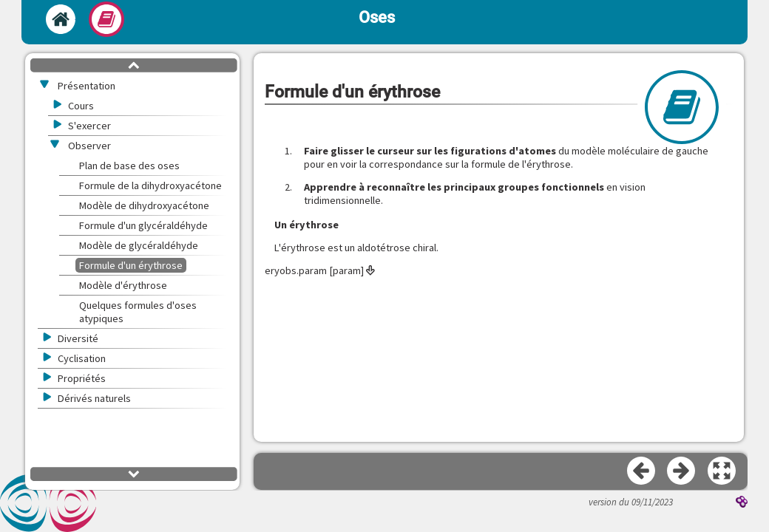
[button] (722, 471)
